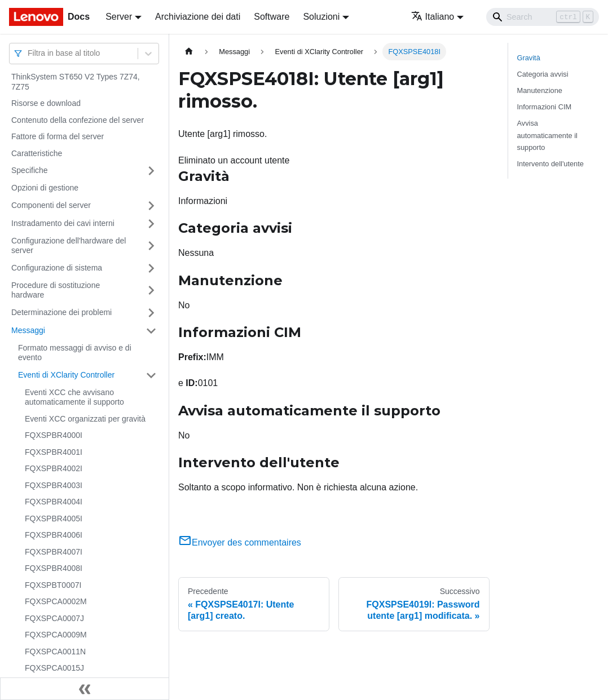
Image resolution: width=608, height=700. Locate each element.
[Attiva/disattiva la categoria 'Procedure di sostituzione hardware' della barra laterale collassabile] (151, 291)
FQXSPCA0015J (54, 668)
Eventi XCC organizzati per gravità (85, 419)
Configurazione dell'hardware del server (69, 246)
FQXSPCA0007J (54, 618)
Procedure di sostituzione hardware (56, 290)
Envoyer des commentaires (240, 542)
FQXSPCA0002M (56, 601)
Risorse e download (46, 103)
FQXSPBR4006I (54, 535)
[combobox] (29, 53)
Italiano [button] (433, 17)
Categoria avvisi (543, 74)
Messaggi (28, 330)
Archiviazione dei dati (198, 17)
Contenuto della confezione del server (78, 120)
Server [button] (119, 17)
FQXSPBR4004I (54, 502)
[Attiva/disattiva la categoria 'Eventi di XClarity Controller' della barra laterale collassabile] (151, 375)
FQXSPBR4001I (54, 452)
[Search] (543, 17)
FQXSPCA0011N (55, 652)
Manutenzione (540, 90)
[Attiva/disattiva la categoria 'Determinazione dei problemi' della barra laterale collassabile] (151, 313)
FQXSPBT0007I (53, 585)
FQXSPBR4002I (54, 468)
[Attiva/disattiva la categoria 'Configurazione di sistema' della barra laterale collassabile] (151, 268)
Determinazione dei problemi (61, 312)
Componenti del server (51, 205)
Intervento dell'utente (550, 164)
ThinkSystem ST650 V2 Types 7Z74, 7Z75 (76, 82)
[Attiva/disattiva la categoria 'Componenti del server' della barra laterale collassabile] (151, 206)
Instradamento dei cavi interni (63, 223)
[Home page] (189, 52)
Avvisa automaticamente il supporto (547, 135)
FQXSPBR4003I (54, 485)
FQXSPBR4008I (54, 568)
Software (272, 17)
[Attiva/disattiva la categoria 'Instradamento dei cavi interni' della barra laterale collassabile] (151, 224)
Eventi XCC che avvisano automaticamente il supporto (74, 397)
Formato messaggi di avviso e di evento (75, 353)
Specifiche (30, 170)
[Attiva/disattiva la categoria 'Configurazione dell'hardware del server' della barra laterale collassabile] (151, 246)
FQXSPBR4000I (54, 435)
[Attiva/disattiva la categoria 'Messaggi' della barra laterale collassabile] (151, 331)
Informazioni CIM (545, 107)
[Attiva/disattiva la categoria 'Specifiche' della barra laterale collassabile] (151, 171)
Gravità (529, 58)
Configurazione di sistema (57, 268)
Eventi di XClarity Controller (66, 375)
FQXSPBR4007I (54, 552)
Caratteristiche (37, 153)
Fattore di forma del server (58, 136)
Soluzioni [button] (321, 17)
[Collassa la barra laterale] (85, 689)
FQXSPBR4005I (54, 519)
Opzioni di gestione (45, 188)
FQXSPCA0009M (56, 635)
